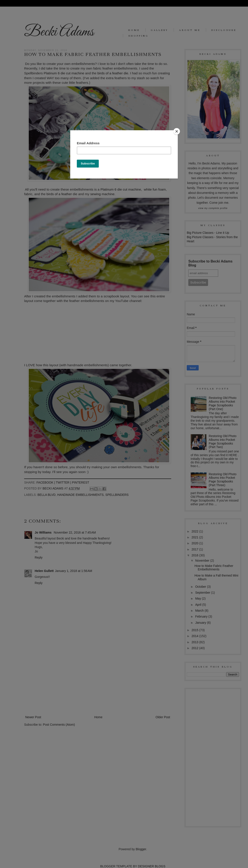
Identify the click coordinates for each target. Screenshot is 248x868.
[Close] (177, 131)
